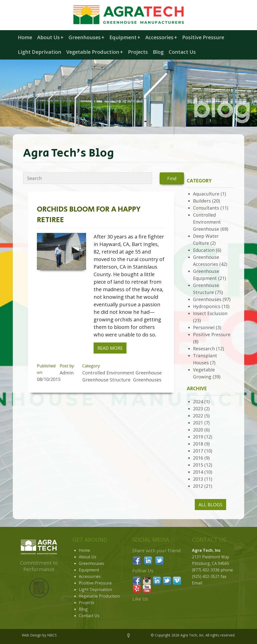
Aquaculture (206, 194)
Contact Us (182, 52)
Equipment (125, 37)
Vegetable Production (95, 52)
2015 (198, 465)
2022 (198, 416)
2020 (198, 430)
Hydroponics (207, 306)
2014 (198, 472)
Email (197, 583)
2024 (198, 402)
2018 (198, 444)
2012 (198, 486)
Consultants (206, 208)
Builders (202, 201)
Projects (138, 52)
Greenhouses (86, 37)
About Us (50, 37)
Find (172, 178)
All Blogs (210, 505)
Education (204, 250)
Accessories (161, 37)
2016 (198, 458)
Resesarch (204, 349)
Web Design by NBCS (39, 635)
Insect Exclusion (210, 313)
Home (25, 37)
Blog (158, 52)
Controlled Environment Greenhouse (207, 222)
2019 (198, 437)
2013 (198, 479)
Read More (110, 348)
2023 (198, 409)
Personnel (204, 327)
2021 (198, 423)
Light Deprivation (40, 52)
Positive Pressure (203, 37)
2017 (198, 451)
